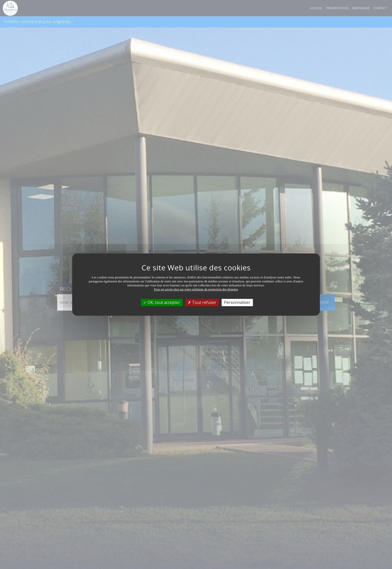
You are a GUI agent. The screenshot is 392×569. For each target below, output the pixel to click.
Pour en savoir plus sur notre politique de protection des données (196, 289)
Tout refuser (202, 302)
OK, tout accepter (162, 302)
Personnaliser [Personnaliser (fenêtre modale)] (237, 302)
